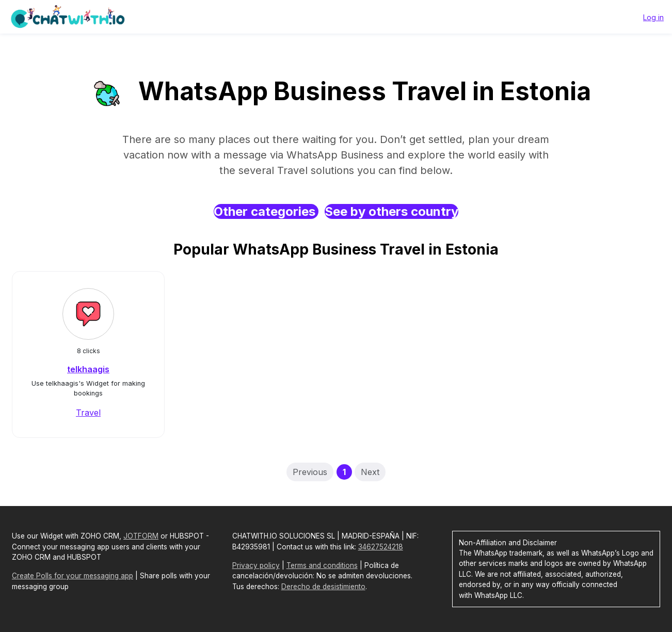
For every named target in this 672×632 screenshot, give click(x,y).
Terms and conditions (322, 565)
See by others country (391, 211)
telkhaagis (88, 369)
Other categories (266, 211)
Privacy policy (256, 565)
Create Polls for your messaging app (73, 576)
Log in (653, 17)
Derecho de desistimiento (323, 587)
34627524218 (381, 547)
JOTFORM (141, 536)
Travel (88, 413)
